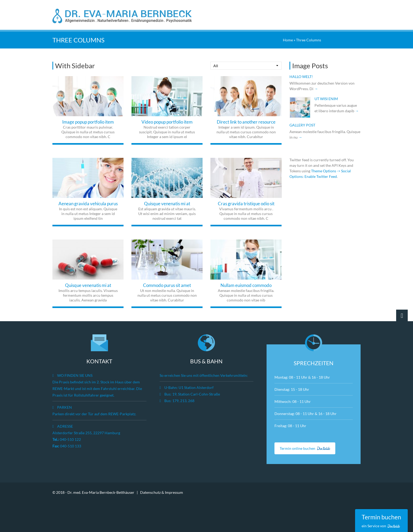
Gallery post (302, 125)
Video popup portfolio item (167, 121)
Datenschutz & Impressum (162, 492)
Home (288, 39)
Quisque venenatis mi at (167, 203)
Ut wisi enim (326, 98)
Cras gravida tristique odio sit (246, 203)
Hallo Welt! (301, 76)
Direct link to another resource (246, 121)
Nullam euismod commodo (246, 285)
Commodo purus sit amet (167, 285)
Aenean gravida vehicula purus (88, 203)
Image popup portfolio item (88, 121)
